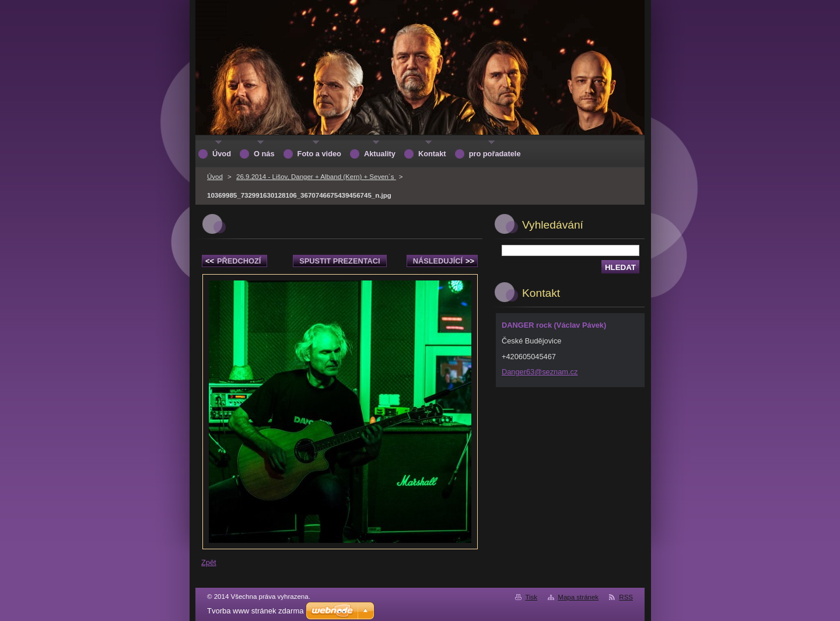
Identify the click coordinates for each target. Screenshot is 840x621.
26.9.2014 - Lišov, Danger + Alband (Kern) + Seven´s (316, 177)
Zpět (209, 562)
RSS (626, 597)
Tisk (531, 597)
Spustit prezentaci (339, 261)
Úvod (215, 177)
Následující (444, 261)
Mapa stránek (578, 597)
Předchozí (233, 261)
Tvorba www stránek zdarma (255, 611)
